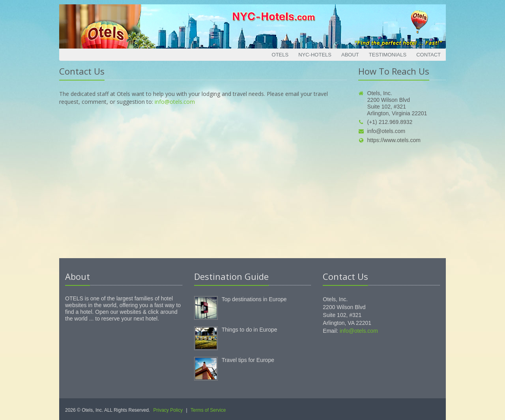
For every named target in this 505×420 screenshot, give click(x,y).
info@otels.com (175, 102)
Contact (428, 55)
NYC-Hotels (315, 55)
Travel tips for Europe (248, 360)
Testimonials (388, 55)
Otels (280, 55)
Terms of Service (208, 410)
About (350, 55)
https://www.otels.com (389, 140)
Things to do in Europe (250, 330)
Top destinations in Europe (254, 299)
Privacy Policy (168, 410)
